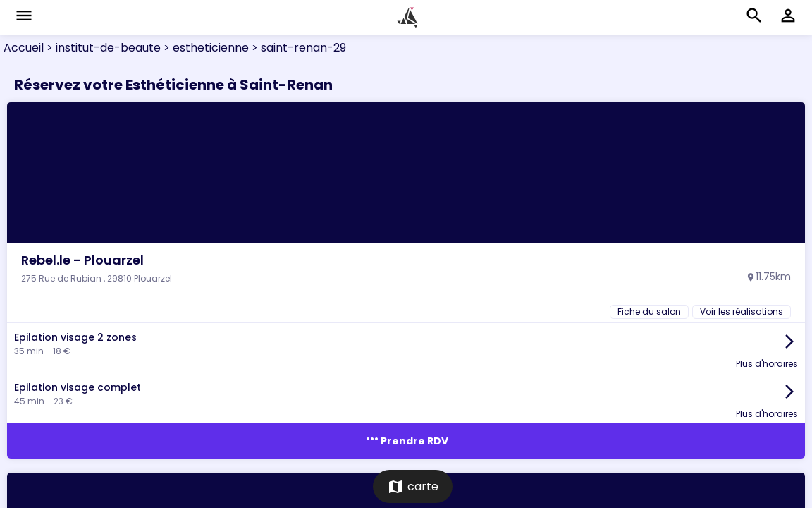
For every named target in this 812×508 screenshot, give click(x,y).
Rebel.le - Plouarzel (82, 260)
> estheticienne (205, 48)
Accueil (24, 48)
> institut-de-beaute (102, 48)
